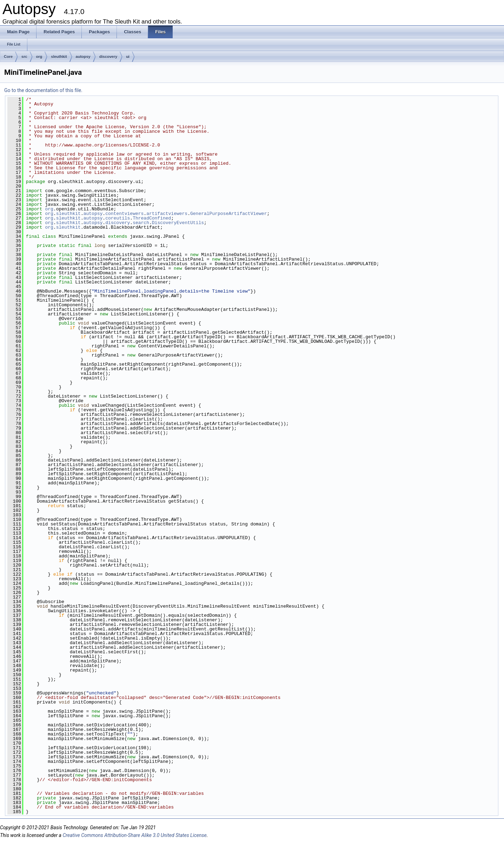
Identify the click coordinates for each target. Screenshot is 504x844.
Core (8, 57)
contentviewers (124, 214)
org (39, 57)
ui (128, 57)
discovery (108, 57)
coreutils (118, 218)
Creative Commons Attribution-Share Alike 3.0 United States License (134, 835)
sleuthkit (59, 57)
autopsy (83, 57)
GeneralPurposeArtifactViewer (228, 214)
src (24, 57)
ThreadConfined (152, 218)
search (141, 223)
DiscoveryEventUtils (178, 223)
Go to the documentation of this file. (43, 90)
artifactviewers (167, 214)
